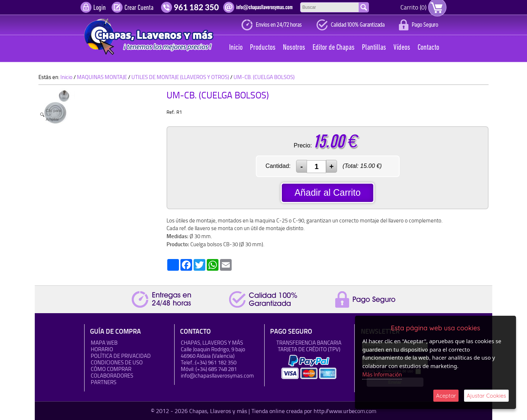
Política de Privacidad (121, 356)
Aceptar (446, 396)
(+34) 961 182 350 (216, 362)
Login (100, 8)
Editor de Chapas (334, 48)
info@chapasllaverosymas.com (217, 376)
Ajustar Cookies (486, 396)
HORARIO (102, 349)
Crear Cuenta (139, 8)
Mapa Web (104, 343)
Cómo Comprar (111, 369)
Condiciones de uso (117, 362)
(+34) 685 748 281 (216, 369)
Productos (263, 48)
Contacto (428, 48)
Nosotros (294, 48)
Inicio (236, 48)
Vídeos (402, 48)
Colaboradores (112, 376)
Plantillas (374, 48)
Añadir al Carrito (328, 192)
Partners (104, 382)
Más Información (382, 374)
